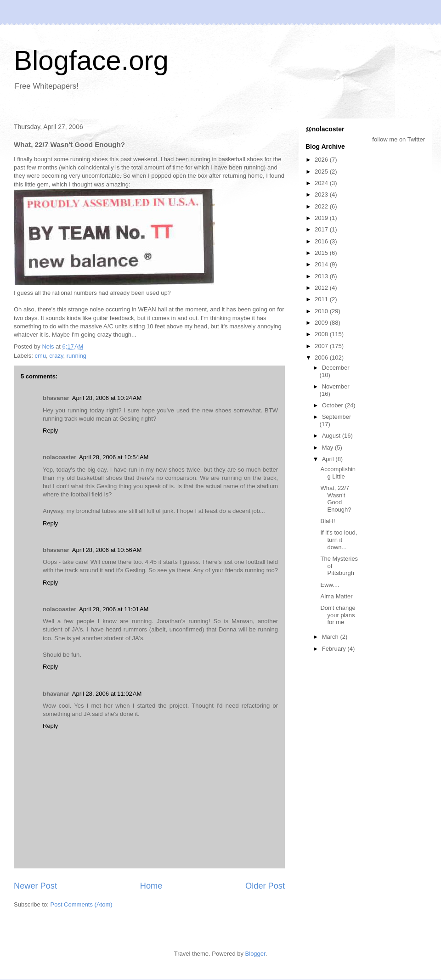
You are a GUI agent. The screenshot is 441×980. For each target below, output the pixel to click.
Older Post (265, 886)
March (331, 637)
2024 (322, 183)
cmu (41, 356)
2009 (322, 323)
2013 (322, 276)
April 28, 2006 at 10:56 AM (107, 550)
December (336, 368)
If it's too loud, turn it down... (339, 540)
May (328, 448)
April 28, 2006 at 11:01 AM (114, 609)
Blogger (255, 954)
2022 (322, 206)
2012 (322, 288)
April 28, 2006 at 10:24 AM (107, 398)
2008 (322, 334)
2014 (322, 264)
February (335, 649)
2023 (322, 194)
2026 (322, 160)
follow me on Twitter (399, 139)
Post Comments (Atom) (82, 904)
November (336, 386)
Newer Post (35, 886)
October (334, 405)
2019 (322, 218)
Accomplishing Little (338, 473)
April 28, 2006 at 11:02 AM (107, 694)
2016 (322, 241)
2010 (322, 311)
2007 (322, 346)
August (332, 436)
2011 (322, 299)
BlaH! (328, 521)
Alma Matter (336, 596)
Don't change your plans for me (338, 615)
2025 (322, 172)
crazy (56, 356)
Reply (50, 431)
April (329, 459)
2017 (322, 229)
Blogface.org (91, 60)
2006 (322, 358)
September (337, 417)
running (76, 356)
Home (151, 886)
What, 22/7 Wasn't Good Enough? (336, 499)
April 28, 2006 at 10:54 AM (114, 457)
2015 (322, 253)
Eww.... (330, 585)
